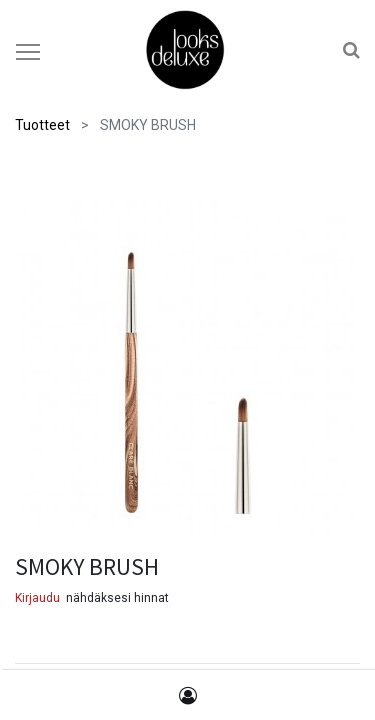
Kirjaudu (37, 598)
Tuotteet (42, 125)
